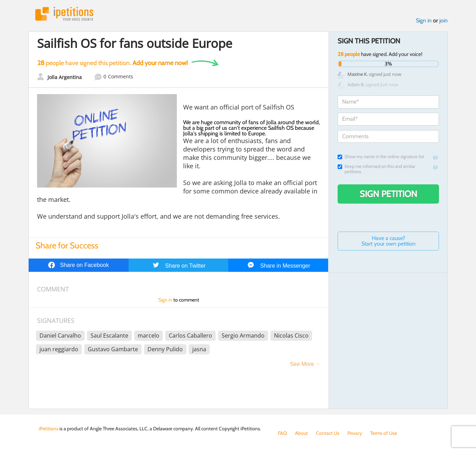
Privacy (355, 433)
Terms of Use (384, 433)
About (301, 433)
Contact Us (328, 433)
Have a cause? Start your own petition (388, 241)
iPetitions (64, 14)
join (443, 20)
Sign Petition (388, 194)
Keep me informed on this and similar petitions (376, 169)
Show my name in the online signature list (381, 157)
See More (302, 364)
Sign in (424, 20)
